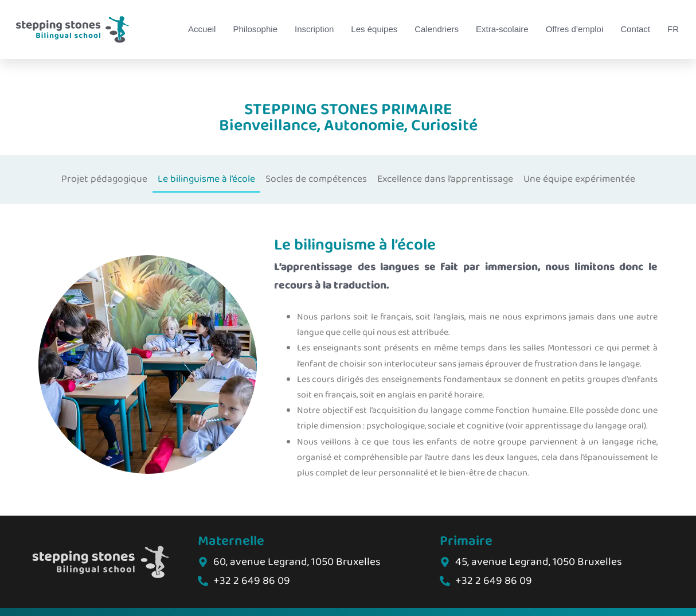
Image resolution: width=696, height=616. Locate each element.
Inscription (314, 29)
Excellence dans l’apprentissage (445, 179)
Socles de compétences (316, 179)
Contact (635, 29)
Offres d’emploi (575, 29)
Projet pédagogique (104, 179)
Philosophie (255, 29)
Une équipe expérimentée (579, 179)
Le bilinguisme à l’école (206, 179)
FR (673, 29)
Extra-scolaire (502, 29)
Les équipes (374, 29)
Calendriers (437, 29)
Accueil (202, 29)
